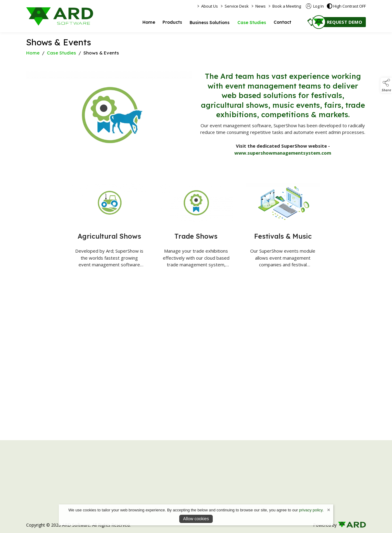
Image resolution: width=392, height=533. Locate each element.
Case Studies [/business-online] (252, 23)
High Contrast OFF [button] (346, 6)
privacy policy (311, 510)
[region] (196, 121)
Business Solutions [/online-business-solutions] (210, 23)
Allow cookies (196, 519)
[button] (312, 21)
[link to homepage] (60, 16)
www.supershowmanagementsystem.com (283, 153)
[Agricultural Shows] (109, 228)
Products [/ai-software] (172, 22)
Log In (315, 6)
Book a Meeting (287, 6)
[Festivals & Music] (283, 231)
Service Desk (237, 6)
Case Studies (61, 53)
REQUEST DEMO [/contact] (345, 22)
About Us (210, 6)
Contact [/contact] (282, 22)
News (261, 6)
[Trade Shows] (196, 231)
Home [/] (149, 22)
